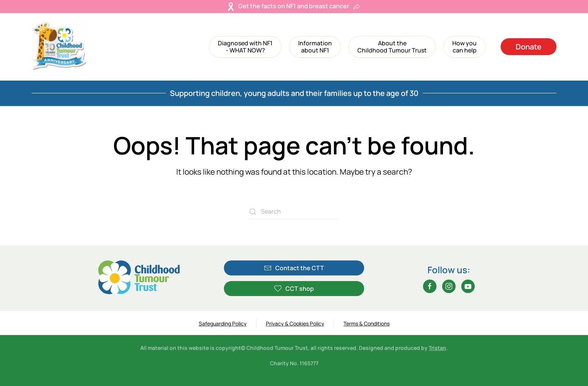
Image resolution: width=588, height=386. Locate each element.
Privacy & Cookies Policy (295, 324)
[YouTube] (468, 286)
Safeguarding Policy (223, 324)
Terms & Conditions (367, 324)
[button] (245, 47)
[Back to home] (60, 47)
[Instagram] (449, 286)
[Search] (294, 212)
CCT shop (294, 289)
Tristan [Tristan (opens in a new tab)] (437, 349)
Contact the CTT (294, 268)
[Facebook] (430, 286)
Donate (529, 47)
